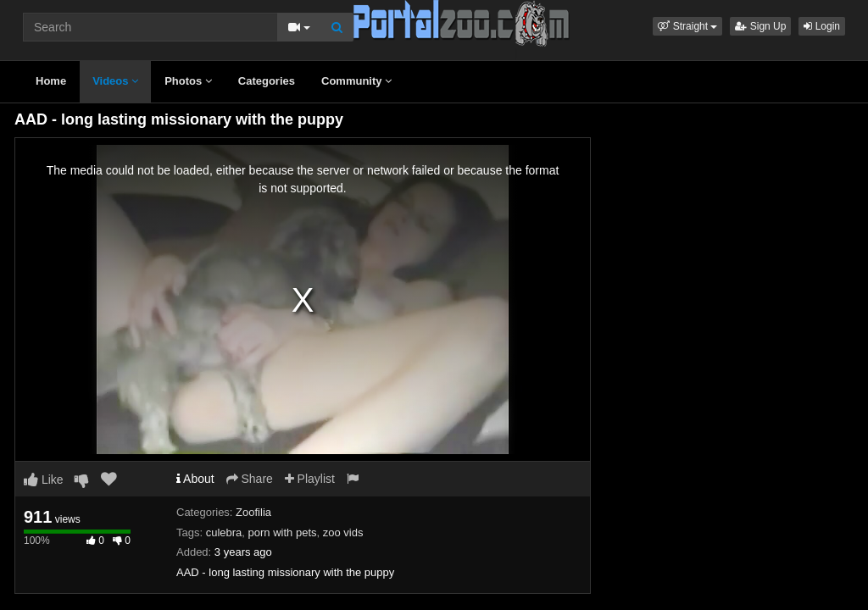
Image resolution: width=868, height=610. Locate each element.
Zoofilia (253, 512)
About (195, 479)
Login (822, 26)
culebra (224, 532)
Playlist (310, 479)
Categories (267, 81)
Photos (188, 81)
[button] (687, 26)
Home (51, 81)
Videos (115, 81)
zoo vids (343, 532)
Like (44, 480)
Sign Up (760, 26)
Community (356, 81)
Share (250, 479)
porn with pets (283, 532)
